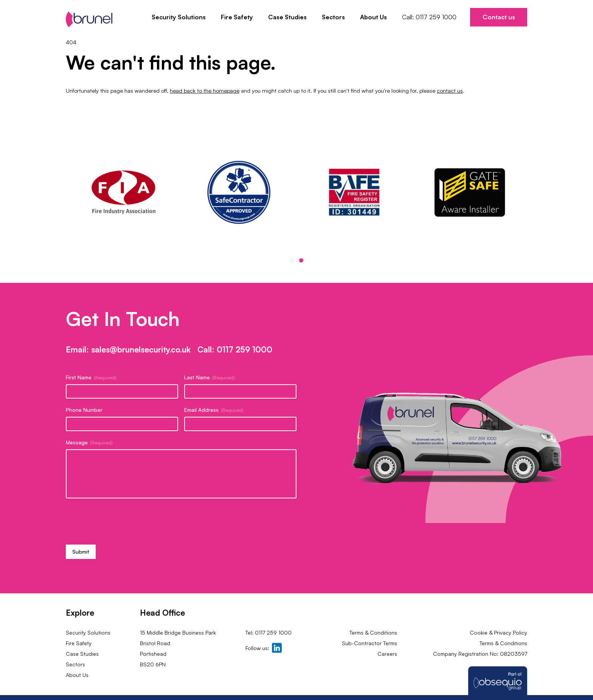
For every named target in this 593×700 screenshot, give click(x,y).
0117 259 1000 (244, 349)
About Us (373, 17)
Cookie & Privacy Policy (498, 632)
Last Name (210, 377)
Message (89, 442)
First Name (91, 377)
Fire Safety (237, 17)
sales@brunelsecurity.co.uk (141, 349)
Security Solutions (179, 17)
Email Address (214, 410)
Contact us (499, 17)
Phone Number (84, 410)
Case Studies (287, 17)
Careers (387, 654)
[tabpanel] (354, 192)
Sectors (333, 17)
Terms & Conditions (373, 632)
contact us (450, 91)
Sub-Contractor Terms (369, 643)
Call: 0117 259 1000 (429, 17)
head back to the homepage (205, 91)
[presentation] (123, 521)
